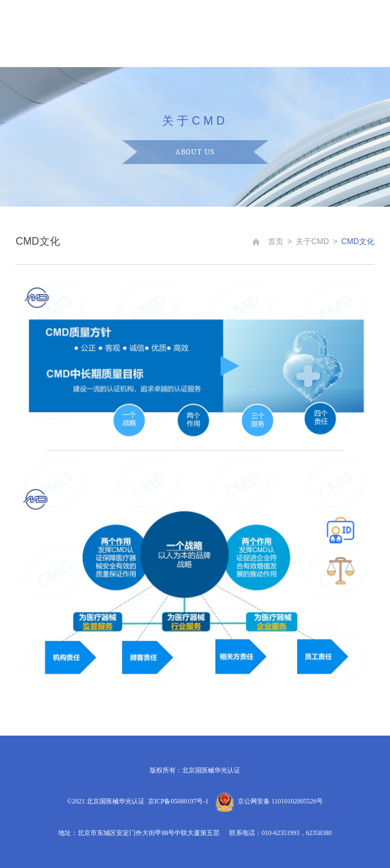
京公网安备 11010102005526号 (280, 801)
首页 (276, 242)
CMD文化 (358, 242)
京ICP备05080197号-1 (178, 801)
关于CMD (312, 242)
